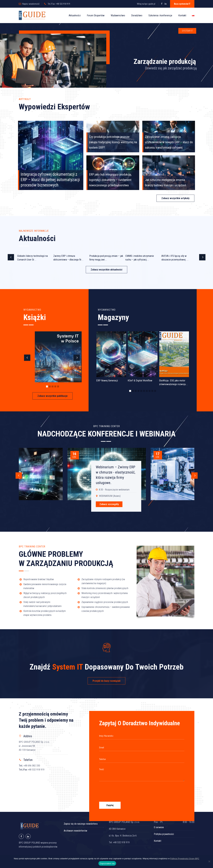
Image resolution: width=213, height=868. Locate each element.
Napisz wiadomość (31, 4)
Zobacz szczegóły (109, 504)
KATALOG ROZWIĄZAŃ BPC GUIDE (107, 658)
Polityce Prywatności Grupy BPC (185, 859)
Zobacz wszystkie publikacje (53, 396)
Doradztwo (137, 15)
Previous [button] (11, 257)
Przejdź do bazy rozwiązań (107, 681)
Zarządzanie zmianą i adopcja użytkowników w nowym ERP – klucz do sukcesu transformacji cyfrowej (169, 142)
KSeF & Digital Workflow (140, 380)
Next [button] (202, 257)
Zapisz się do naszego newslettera (81, 824)
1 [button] (47, 386)
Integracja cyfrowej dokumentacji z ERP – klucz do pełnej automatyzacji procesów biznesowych (50, 180)
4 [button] (55, 386)
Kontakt (182, 15)
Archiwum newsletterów (75, 831)
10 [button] (155, 391)
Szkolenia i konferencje (160, 15)
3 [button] (53, 386)
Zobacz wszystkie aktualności (107, 270)
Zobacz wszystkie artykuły (175, 198)
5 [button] (58, 386)
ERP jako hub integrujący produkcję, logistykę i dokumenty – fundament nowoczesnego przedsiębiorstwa (110, 180)
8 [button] (150, 391)
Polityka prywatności (164, 834)
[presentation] (123, 790)
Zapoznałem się (107, 863)
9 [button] (152, 391)
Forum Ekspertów (96, 15)
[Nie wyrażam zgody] (209, 861)
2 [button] (50, 386)
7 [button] (147, 391)
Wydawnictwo (118, 15)
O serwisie (159, 827)
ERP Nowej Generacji (107, 380)
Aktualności (75, 15)
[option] (34, 258)
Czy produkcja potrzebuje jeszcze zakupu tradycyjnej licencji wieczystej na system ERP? (113, 142)
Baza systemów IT (182, 4)
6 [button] (144, 391)
